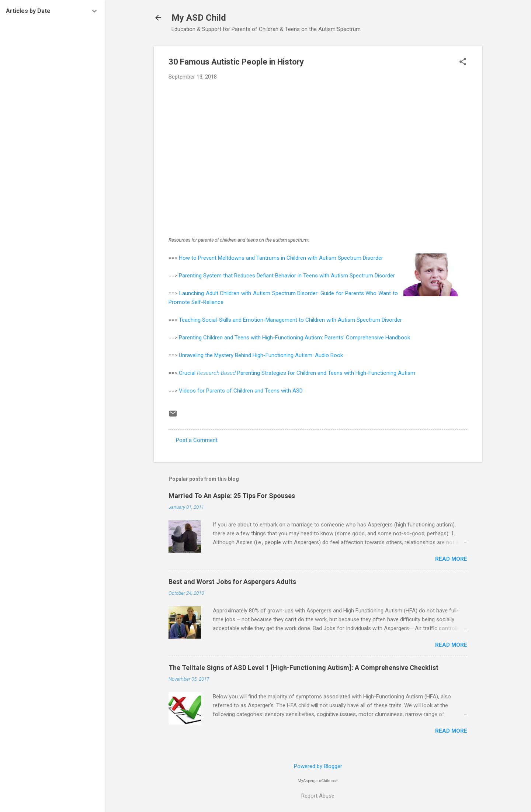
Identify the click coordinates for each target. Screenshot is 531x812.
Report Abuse (318, 796)
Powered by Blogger (318, 766)
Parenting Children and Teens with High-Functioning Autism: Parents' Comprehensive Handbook (294, 338)
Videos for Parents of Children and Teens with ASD (241, 391)
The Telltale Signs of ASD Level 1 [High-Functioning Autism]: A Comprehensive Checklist (303, 668)
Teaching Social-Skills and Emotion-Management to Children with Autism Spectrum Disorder (290, 320)
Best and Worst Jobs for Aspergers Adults (232, 582)
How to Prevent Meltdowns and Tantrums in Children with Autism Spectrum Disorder (281, 258)
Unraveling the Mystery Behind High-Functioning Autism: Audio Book (261, 355)
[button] (463, 62)
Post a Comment (197, 440)
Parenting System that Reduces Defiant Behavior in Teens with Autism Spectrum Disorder (287, 276)
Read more (451, 559)
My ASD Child (199, 18)
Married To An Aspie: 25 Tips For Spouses (232, 496)
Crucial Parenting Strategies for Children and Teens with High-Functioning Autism (297, 373)
